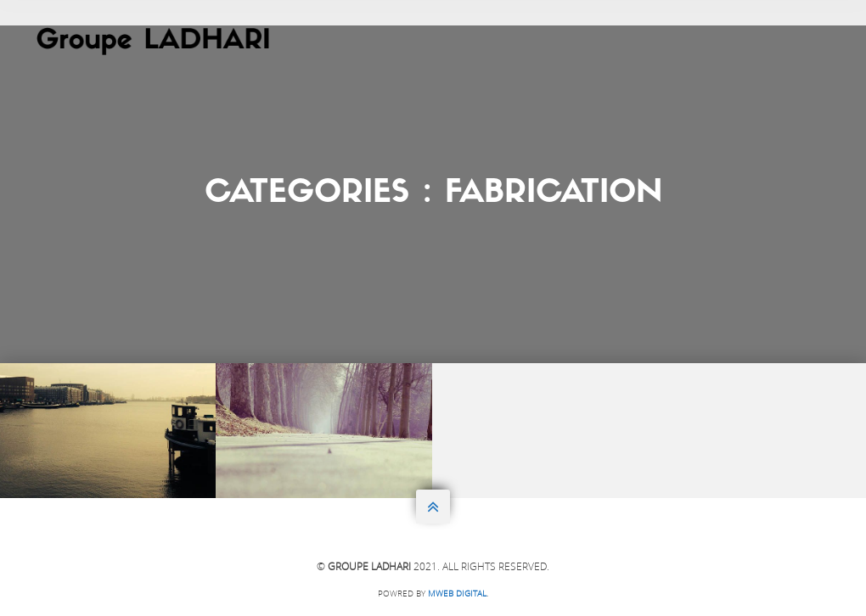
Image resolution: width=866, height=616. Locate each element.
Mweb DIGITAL (457, 594)
